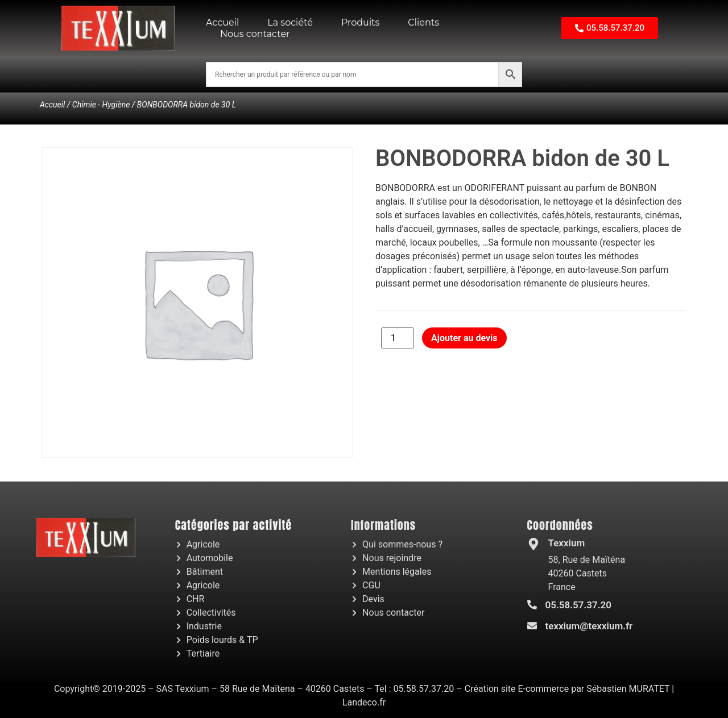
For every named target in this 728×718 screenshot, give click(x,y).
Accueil (222, 22)
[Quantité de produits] (398, 338)
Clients (423, 22)
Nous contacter (255, 34)
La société (290, 22)
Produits (360, 22)
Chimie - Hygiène (101, 105)
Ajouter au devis (464, 338)
